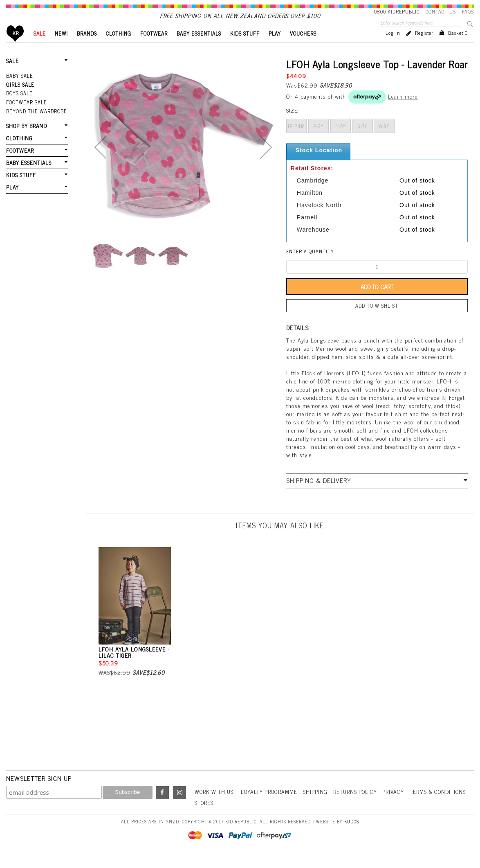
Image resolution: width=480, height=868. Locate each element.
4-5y (341, 140)
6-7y (363, 140)
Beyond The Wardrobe (36, 124)
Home (15, 47)
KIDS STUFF (245, 47)
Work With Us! (216, 804)
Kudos (352, 834)
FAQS (468, 11)
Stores (269, 815)
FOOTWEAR (154, 47)
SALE (40, 47)
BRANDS (87, 47)
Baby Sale (19, 89)
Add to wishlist (377, 319)
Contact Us (441, 11)
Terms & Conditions (224, 815)
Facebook (162, 806)
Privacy (399, 804)
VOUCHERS (303, 47)
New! (61, 47)
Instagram (179, 806)
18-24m (296, 140)
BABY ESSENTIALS (199, 47)
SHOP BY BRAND (26, 138)
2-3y (319, 140)
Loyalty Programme (272, 804)
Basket (458, 47)
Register (424, 47)
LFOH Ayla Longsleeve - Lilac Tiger (134, 665)
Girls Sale (20, 98)
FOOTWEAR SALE (26, 115)
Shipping (319, 804)
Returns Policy (360, 804)
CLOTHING (119, 47)
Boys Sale (19, 106)
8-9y (385, 140)
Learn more (403, 110)
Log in (393, 47)
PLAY (275, 47)
